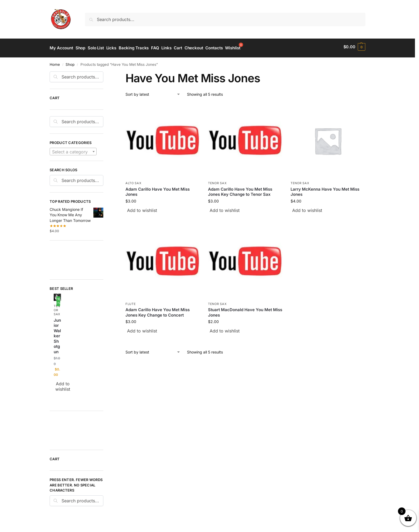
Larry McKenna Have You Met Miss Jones (325, 189)
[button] (354, 47)
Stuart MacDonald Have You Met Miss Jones (245, 310)
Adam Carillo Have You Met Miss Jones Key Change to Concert (158, 310)
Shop (70, 62)
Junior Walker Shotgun (57, 334)
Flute (131, 301)
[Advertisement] (74, 257)
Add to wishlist (142, 208)
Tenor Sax (217, 181)
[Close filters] (105, 72)
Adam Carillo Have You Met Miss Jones (158, 189)
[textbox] (73, 149)
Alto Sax (134, 181)
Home (55, 62)
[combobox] (73, 149)
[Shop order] (153, 92)
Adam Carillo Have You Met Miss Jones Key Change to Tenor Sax (240, 189)
